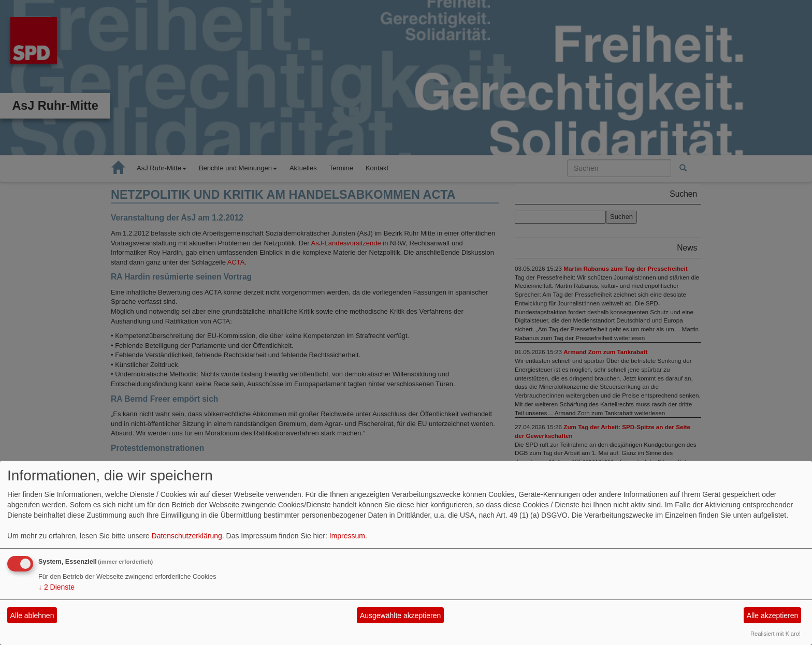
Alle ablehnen (32, 615)
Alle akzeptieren (773, 615)
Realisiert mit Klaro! (775, 634)
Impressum (347, 536)
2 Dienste (56, 587)
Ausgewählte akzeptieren (400, 615)
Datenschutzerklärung (187, 536)
